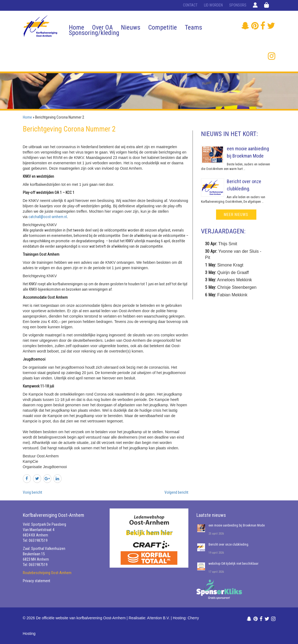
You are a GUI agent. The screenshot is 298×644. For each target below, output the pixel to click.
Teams (193, 27)
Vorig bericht (33, 492)
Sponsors (238, 5)
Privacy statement (37, 581)
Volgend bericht (176, 492)
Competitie (163, 27)
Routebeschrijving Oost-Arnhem (47, 573)
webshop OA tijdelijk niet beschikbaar (234, 564)
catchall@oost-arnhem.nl (48, 217)
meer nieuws (236, 215)
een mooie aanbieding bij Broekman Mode (237, 525)
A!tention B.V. (158, 618)
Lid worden (213, 5)
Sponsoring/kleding (94, 33)
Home (76, 27)
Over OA (103, 27)
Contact (190, 5)
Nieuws (131, 27)
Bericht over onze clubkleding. (229, 545)
